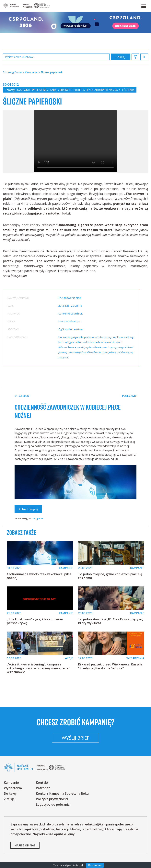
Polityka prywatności (52, 799)
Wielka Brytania (44, 90)
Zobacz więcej (28, 509)
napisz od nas (25, 845)
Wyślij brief (75, 738)
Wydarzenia (13, 788)
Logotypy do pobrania (53, 804)
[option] (75, 141)
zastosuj (121, 57)
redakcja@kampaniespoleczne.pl (109, 824)
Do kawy (10, 793)
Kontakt (42, 783)
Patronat (43, 788)
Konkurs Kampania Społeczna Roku (62, 793)
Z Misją (9, 799)
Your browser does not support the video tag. (75, 141)
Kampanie (23, 90)
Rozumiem (95, 865)
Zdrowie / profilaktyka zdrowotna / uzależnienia (96, 90)
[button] (143, 5)
